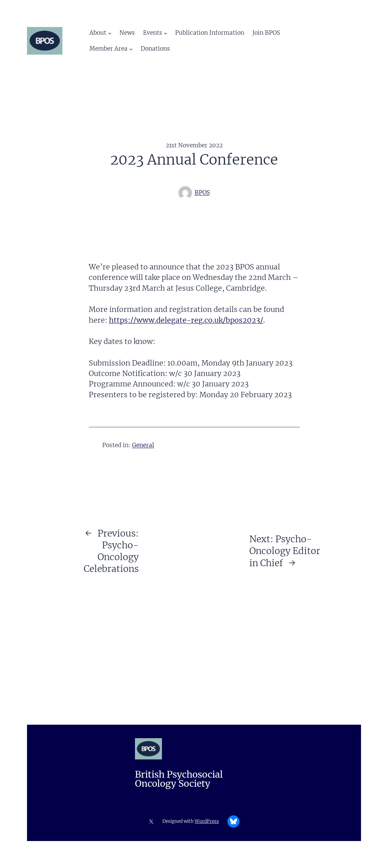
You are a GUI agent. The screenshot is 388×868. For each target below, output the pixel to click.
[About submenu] (110, 33)
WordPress (207, 821)
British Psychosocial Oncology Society (179, 779)
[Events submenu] (165, 33)
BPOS (202, 193)
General (143, 445)
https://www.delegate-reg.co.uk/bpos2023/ (186, 320)
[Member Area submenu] (131, 49)
